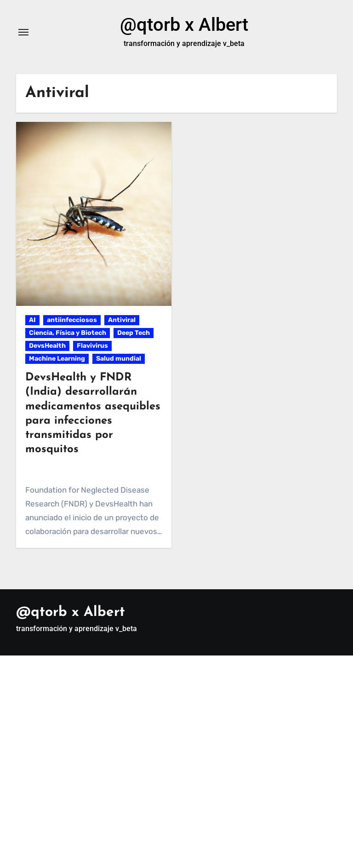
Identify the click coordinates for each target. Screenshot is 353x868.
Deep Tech (134, 333)
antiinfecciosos (72, 320)
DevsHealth (47, 346)
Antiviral (122, 320)
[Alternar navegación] (23, 32)
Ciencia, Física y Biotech (68, 333)
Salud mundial (119, 359)
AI (32, 320)
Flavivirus (92, 346)
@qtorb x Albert (184, 25)
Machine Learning (57, 359)
